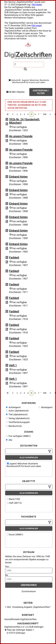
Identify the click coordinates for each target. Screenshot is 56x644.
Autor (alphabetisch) (17, 411)
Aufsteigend (13, 407)
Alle (9, 440)
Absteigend (45, 407)
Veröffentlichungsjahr (18, 422)
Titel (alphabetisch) (17, 415)
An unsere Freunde (21, 136)
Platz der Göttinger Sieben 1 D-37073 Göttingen (21, 631)
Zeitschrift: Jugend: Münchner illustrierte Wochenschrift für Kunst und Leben (29, 81)
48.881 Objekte (16, 92)
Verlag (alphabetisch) (18, 418)
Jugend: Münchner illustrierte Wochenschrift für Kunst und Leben (24, 465)
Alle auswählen (29, 457)
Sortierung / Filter (41, 92)
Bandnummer (14, 426)
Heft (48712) (14, 503)
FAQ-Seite (36, 5)
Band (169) (14, 499)
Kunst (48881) (15, 535)
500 (45, 114)
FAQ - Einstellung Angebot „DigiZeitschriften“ (29, 607)
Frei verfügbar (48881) (18, 436)
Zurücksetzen (29, 591)
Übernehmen (29, 585)
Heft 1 (13, 365)
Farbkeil (14, 257)
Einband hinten (18, 177)
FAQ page (36, 26)
